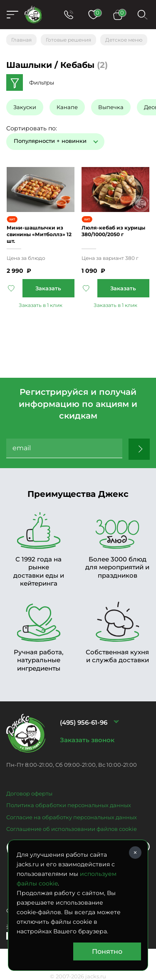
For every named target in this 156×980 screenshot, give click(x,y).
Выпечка (111, 107)
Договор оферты (29, 793)
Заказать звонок (87, 740)
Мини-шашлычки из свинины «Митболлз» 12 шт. (39, 234)
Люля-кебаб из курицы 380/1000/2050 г (113, 231)
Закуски (25, 107)
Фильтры (42, 82)
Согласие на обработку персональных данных (72, 817)
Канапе (67, 107)
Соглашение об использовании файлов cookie (72, 829)
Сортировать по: (32, 128)
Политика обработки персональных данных (69, 805)
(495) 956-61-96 (84, 722)
